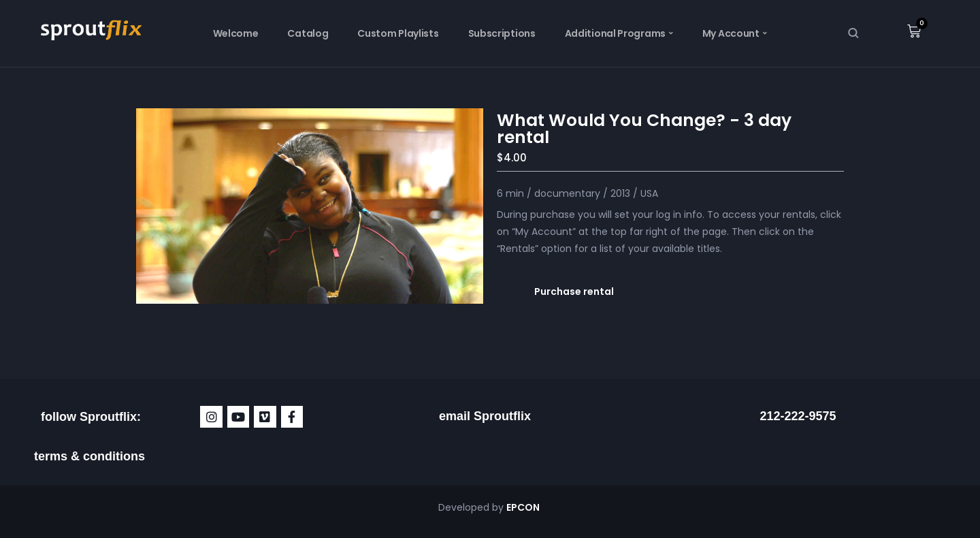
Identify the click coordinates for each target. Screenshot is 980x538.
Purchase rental (574, 291)
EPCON (524, 507)
